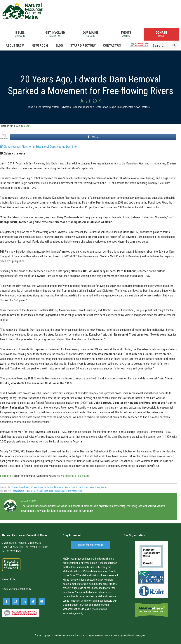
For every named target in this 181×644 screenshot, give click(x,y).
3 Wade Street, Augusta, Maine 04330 (21, 543)
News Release (60, 491)
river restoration (75, 491)
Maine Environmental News (125, 107)
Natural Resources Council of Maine (22, 11)
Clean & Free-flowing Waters (43, 107)
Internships (25, 589)
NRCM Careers (9, 589)
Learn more (7, 476)
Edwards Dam (32, 491)
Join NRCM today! (84, 511)
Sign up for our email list (91, 545)
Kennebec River (46, 491)
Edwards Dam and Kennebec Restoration (84, 107)
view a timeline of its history (73, 476)
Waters (146, 107)
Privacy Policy (9, 579)
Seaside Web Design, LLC (134, 636)
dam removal (19, 491)
